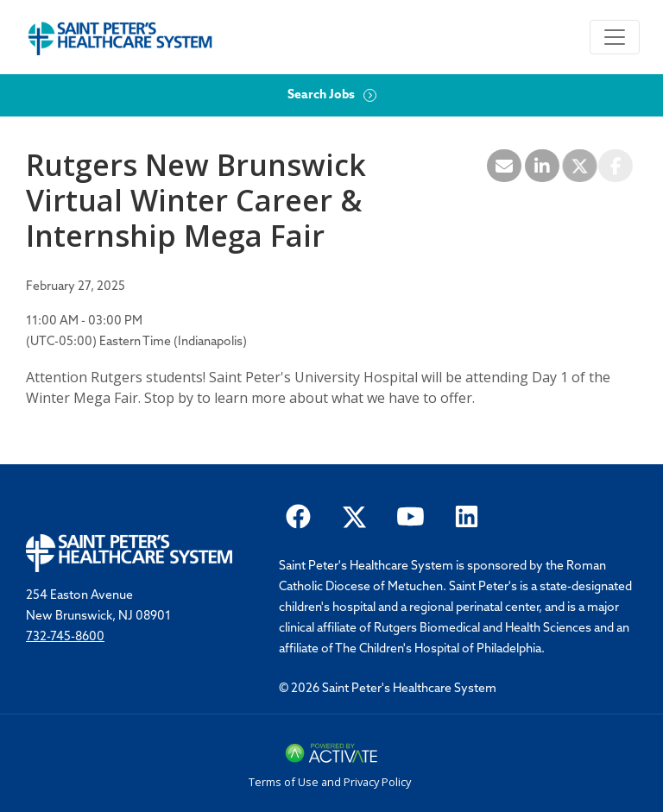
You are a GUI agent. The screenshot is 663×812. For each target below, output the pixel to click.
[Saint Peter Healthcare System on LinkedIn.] (467, 516)
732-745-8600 (65, 637)
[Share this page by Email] (504, 166)
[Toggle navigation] (615, 37)
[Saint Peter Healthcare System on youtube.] (410, 516)
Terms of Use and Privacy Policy (330, 782)
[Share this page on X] (579, 166)
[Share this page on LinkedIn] (542, 166)
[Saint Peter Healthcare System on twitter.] (354, 516)
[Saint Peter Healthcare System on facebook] (298, 516)
